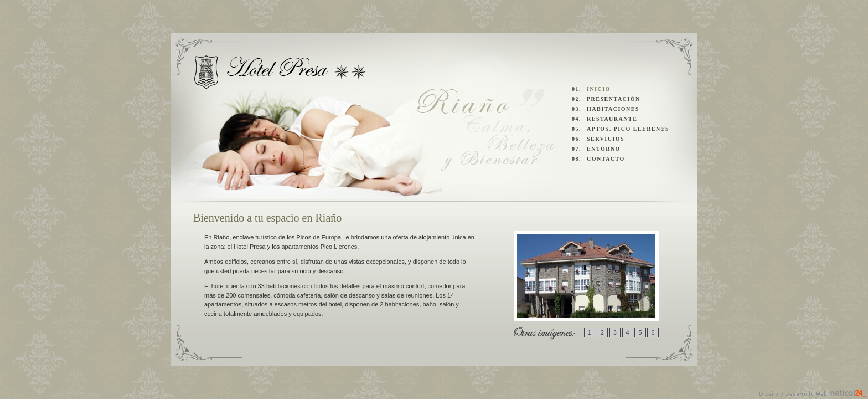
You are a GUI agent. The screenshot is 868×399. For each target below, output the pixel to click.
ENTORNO (604, 149)
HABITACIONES (613, 109)
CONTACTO (606, 159)
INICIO (599, 89)
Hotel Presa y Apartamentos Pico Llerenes (280, 72)
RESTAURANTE (612, 119)
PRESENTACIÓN (614, 99)
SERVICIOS (606, 139)
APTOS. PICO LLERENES (628, 129)
